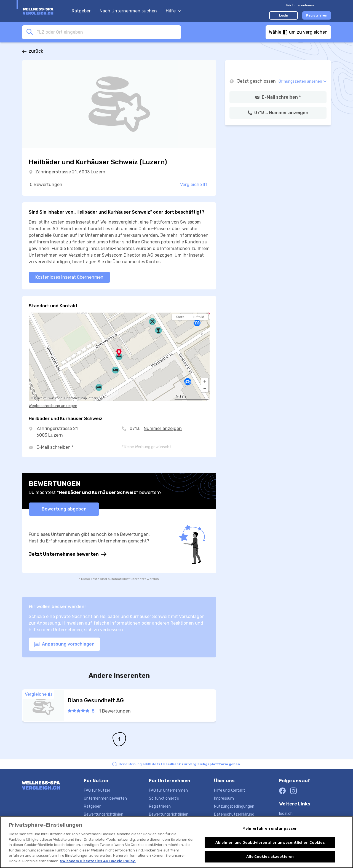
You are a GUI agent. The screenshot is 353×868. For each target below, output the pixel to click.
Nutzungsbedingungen (234, 806)
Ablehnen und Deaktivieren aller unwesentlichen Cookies (270, 843)
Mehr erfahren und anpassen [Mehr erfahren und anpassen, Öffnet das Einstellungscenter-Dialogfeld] (270, 830)
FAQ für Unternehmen (168, 790)
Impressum (224, 798)
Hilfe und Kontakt (230, 790)
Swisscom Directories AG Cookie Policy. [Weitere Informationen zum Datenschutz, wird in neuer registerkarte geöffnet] (98, 862)
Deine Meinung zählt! (180, 764)
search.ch (40, 398)
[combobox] (107, 32)
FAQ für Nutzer (97, 790)
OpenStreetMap (76, 398)
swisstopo (55, 398)
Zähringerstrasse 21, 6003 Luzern (70, 172)
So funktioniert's (164, 798)
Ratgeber (81, 11)
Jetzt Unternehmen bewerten (68, 554)
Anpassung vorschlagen (64, 644)
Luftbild (198, 317)
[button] (205, 381)
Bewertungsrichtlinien (104, 814)
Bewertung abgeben (64, 509)
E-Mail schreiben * (55, 447)
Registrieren (317, 15)
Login (284, 15)
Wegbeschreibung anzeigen (53, 406)
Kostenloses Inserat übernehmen (69, 277)
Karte (180, 317)
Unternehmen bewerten (105, 798)
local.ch (286, 814)
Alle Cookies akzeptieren (270, 858)
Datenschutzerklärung (234, 814)
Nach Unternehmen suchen (128, 11)
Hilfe (173, 11)
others (93, 398)
